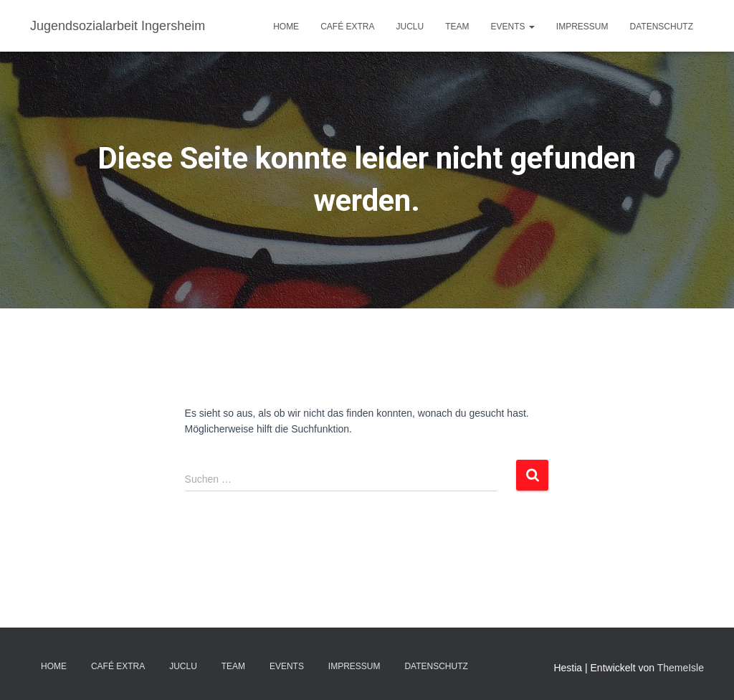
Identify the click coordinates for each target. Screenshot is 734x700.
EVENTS (513, 27)
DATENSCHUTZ (662, 27)
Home (286, 27)
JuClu (410, 27)
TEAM (457, 27)
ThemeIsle (681, 668)
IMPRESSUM (582, 27)
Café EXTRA (347, 27)
